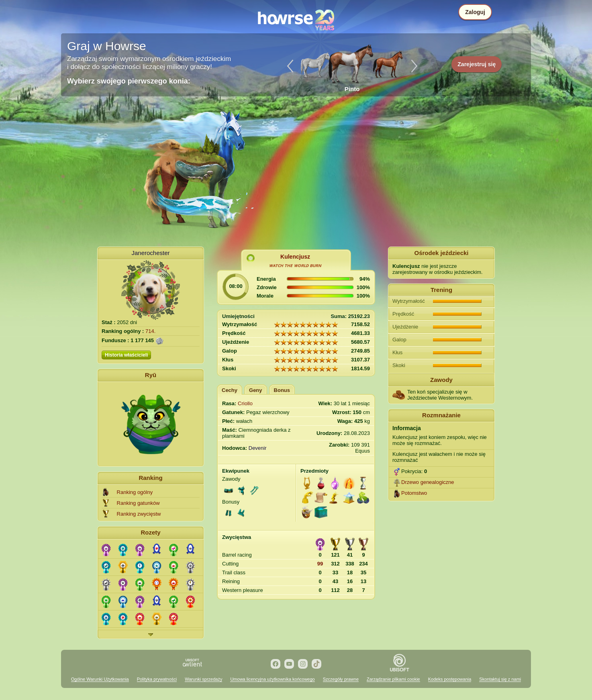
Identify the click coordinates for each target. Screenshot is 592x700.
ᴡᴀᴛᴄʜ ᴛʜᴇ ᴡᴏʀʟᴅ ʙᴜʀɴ (295, 265)
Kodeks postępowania (450, 679)
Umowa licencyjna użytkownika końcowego (272, 679)
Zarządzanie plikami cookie (393, 679)
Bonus (282, 390)
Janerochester (150, 253)
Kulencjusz (295, 257)
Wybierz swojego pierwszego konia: (129, 81)
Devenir (258, 448)
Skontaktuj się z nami (500, 679)
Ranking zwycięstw (139, 514)
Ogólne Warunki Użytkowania (100, 679)
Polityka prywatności (157, 679)
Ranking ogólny (135, 492)
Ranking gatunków (138, 503)
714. (150, 331)
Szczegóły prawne (341, 679)
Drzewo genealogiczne (428, 482)
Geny (256, 390)
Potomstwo (414, 493)
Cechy (230, 390)
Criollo (245, 403)
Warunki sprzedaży (203, 679)
